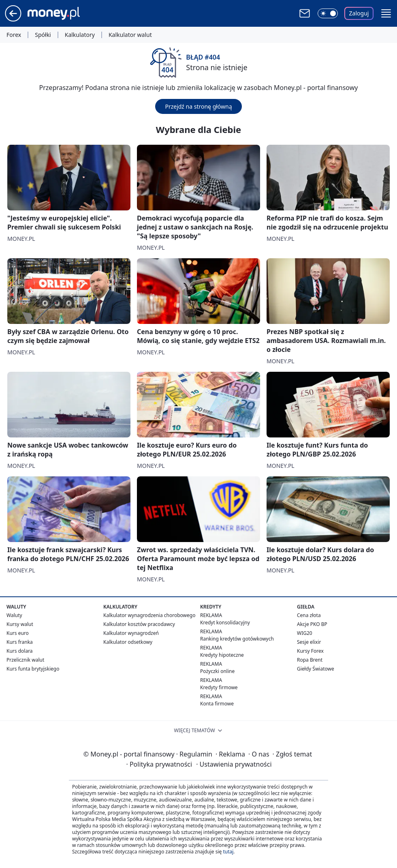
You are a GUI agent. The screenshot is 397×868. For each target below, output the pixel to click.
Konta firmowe (217, 704)
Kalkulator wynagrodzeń (131, 633)
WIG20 (305, 633)
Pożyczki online (217, 671)
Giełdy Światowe (316, 669)
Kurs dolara (20, 651)
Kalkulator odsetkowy (128, 642)
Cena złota (309, 615)
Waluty (14, 615)
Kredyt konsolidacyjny (225, 623)
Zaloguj (359, 13)
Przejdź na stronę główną (198, 106)
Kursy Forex (310, 651)
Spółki (43, 35)
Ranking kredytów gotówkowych (237, 639)
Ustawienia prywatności (234, 764)
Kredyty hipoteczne (222, 655)
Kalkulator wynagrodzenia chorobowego (149, 615)
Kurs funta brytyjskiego (33, 669)
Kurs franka (20, 642)
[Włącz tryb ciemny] (328, 13)
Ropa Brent (310, 660)
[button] (386, 13)
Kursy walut (20, 624)
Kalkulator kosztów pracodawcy (139, 624)
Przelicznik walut (25, 660)
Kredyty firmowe (219, 687)
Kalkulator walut (130, 35)
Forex (14, 35)
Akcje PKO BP (312, 624)
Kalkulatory (80, 35)
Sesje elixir (309, 642)
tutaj (228, 852)
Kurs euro (18, 633)
